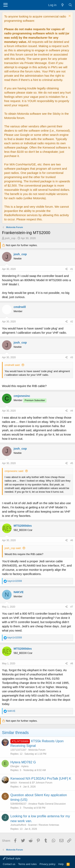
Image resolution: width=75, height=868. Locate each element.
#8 (72, 664)
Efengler (15, 766)
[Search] (70, 5)
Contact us (9, 864)
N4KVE (19, 592)
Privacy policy (47, 864)
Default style (12, 858)
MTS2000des (23, 526)
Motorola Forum (37, 750)
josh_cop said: (13, 548)
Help (61, 864)
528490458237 (18, 804)
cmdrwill (20, 307)
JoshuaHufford (18, 825)
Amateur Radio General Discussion (47, 804)
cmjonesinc (22, 396)
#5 (72, 463)
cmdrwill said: (12, 365)
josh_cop (10, 238)
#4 (72, 411)
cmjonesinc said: (14, 471)
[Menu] (5, 5)
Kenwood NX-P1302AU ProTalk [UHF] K (41, 779)
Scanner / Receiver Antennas (43, 825)
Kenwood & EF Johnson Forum (36, 783)
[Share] (66, 269)
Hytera (25, 766)
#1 (72, 269)
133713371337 (18, 750)
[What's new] (62, 5)
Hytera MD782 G (23, 762)
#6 (72, 540)
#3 (72, 357)
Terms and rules (27, 864)
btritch (14, 783)
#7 (72, 607)
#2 (72, 322)
